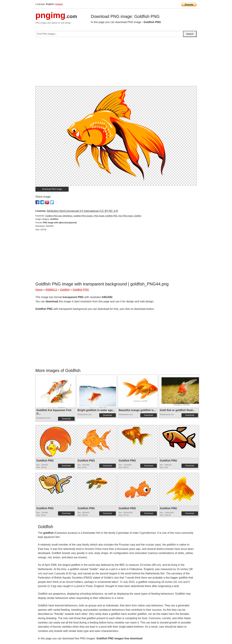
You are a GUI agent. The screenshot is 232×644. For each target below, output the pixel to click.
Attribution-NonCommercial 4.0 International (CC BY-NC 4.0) (82, 211)
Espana (59, 4)
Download (66, 419)
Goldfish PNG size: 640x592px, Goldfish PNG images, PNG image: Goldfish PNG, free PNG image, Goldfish (93, 216)
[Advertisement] (116, 63)
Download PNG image (52, 189)
